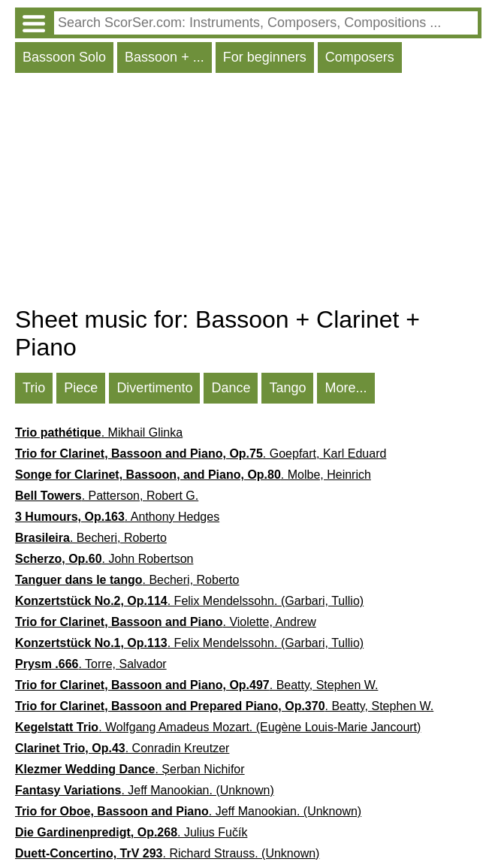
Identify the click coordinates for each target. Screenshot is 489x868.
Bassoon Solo (64, 57)
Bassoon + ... (165, 57)
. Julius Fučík (131, 832)
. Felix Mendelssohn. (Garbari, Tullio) (189, 601)
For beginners (265, 57)
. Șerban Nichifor (130, 769)
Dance (231, 388)
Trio (34, 388)
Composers (360, 57)
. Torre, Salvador (91, 664)
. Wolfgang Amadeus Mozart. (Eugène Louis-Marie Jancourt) (218, 727)
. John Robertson (104, 559)
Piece (81, 388)
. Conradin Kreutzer (122, 748)
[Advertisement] (248, 193)
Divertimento (154, 388)
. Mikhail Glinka (99, 432)
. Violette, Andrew (166, 622)
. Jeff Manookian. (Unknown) (145, 790)
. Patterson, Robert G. (107, 496)
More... (346, 388)
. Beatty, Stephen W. (196, 685)
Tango (287, 388)
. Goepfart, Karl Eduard (201, 454)
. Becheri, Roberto (91, 538)
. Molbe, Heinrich (193, 475)
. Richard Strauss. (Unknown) (167, 853)
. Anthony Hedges (117, 517)
